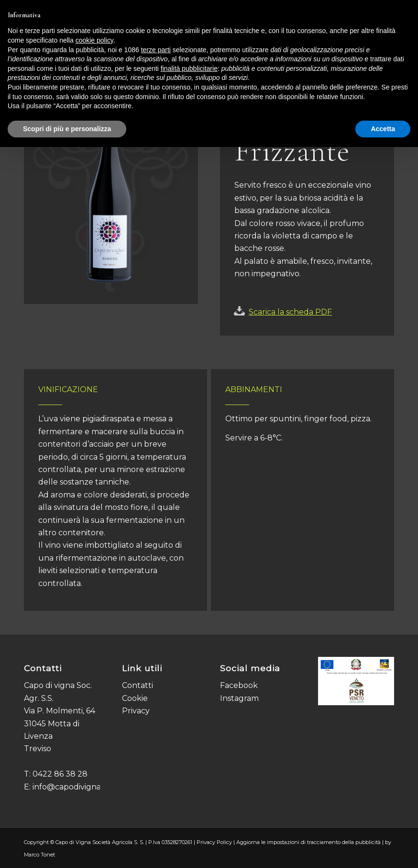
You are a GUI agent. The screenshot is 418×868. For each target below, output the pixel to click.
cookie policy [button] (94, 40)
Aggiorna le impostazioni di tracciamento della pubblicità (308, 842)
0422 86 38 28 (60, 774)
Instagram (239, 698)
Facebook (239, 685)
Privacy (136, 711)
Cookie (135, 698)
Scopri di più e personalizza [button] (67, 129)
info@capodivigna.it (70, 787)
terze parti (156, 50)
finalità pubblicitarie (189, 68)
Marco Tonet (39, 855)
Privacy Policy (214, 842)
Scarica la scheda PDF (290, 312)
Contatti (137, 685)
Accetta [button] (383, 129)
